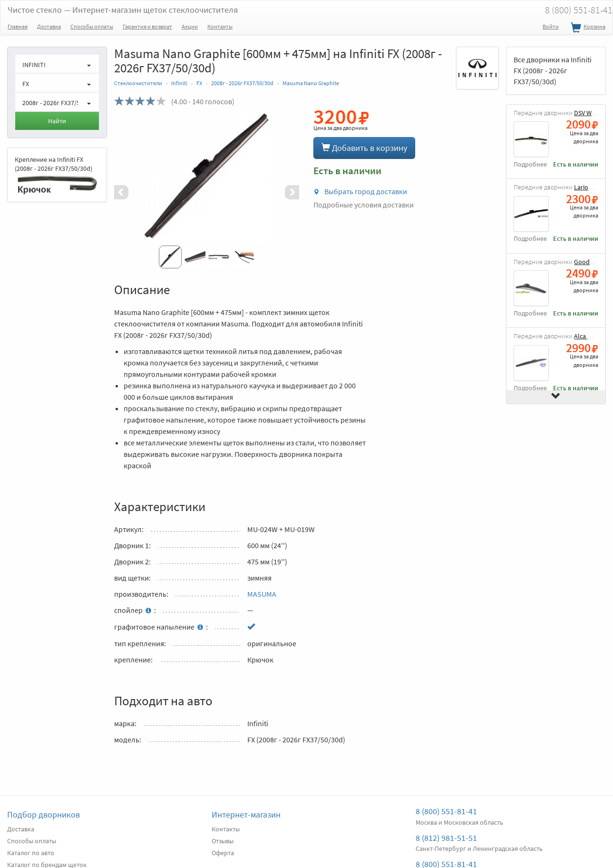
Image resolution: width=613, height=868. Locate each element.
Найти (57, 121)
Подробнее (530, 164)
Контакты (220, 26)
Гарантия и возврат (147, 26)
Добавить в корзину (364, 148)
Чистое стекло (123, 10)
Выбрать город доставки (360, 191)
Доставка (49, 26)
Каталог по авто (31, 853)
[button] (128, 192)
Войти (551, 26)
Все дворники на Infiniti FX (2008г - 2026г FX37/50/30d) (553, 70)
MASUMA (262, 594)
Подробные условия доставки (364, 205)
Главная (18, 26)
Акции (190, 26)
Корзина (587, 28)
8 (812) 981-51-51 (446, 838)
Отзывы (223, 841)
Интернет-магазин (246, 814)
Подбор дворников (44, 814)
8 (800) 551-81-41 (446, 811)
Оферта (223, 853)
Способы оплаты (92, 26)
